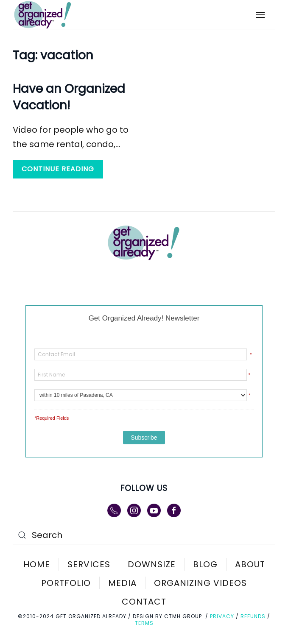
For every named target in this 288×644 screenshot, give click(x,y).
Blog (205, 564)
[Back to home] (48, 15)
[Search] (144, 535)
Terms (144, 623)
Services (89, 564)
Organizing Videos (200, 583)
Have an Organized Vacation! (69, 97)
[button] (260, 15)
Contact (144, 602)
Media (122, 583)
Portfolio (66, 583)
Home (37, 564)
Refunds (253, 616)
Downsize (152, 564)
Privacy (222, 616)
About (250, 564)
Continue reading (58, 169)
